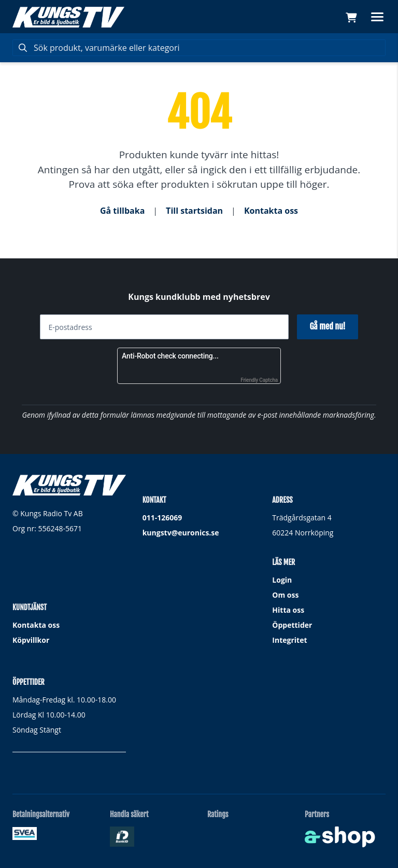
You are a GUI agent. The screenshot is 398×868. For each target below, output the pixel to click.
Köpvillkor (31, 640)
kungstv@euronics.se (181, 533)
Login (282, 580)
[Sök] (199, 48)
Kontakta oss (271, 211)
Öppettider (292, 625)
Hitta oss (288, 610)
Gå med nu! (327, 326)
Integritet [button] (289, 640)
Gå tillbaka (122, 211)
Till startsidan (194, 211)
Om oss (285, 595)
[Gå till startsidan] (68, 17)
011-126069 (162, 518)
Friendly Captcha (259, 380)
